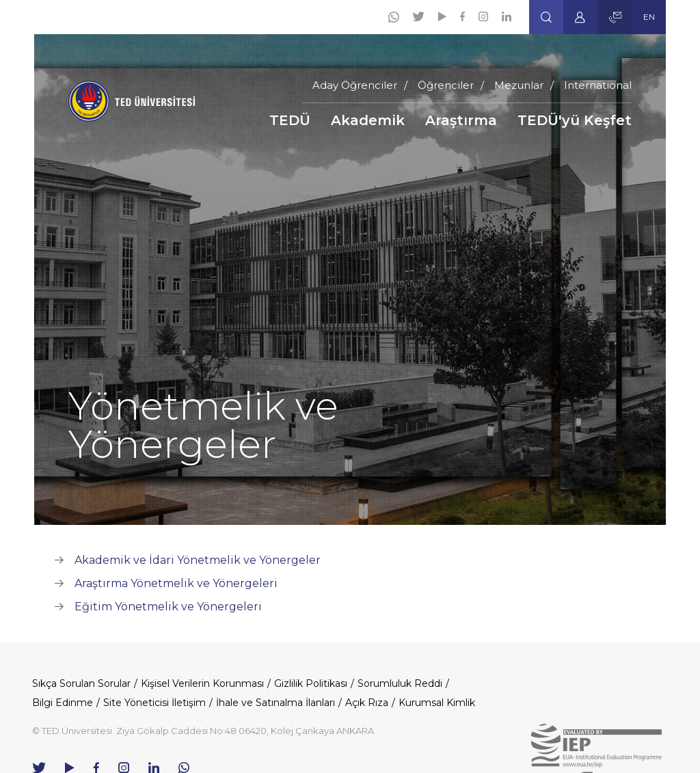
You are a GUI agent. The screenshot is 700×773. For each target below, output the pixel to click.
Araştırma (461, 120)
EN (649, 17)
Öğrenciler (446, 85)
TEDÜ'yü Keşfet (575, 120)
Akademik (368, 120)
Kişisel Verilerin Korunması (202, 683)
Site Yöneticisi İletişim (154, 703)
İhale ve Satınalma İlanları (275, 703)
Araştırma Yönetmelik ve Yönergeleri (176, 583)
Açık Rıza (367, 703)
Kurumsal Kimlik (437, 703)
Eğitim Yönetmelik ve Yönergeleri (168, 607)
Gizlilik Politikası (311, 683)
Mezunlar (519, 85)
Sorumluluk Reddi (400, 683)
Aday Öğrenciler (355, 85)
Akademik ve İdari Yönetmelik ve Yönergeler (198, 560)
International (598, 85)
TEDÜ (290, 120)
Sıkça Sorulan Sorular (81, 683)
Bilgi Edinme (63, 703)
